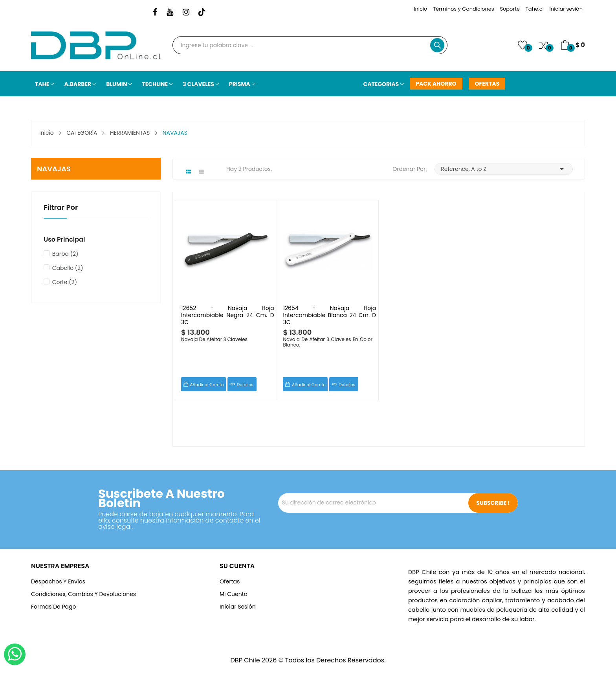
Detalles (245, 385)
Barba (65, 254)
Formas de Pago (53, 607)
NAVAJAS (54, 169)
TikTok (202, 13)
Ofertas (230, 581)
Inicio (420, 9)
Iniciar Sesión (238, 607)
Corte (65, 282)
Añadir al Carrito (207, 385)
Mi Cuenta (234, 594)
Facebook (155, 13)
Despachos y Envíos (58, 581)
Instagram (186, 13)
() (522, 45)
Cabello (68, 268)
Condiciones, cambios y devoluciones (83, 594)
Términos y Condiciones (463, 9)
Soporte (510, 9)
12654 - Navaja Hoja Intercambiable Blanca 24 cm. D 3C (330, 315)
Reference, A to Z (504, 169)
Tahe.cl (535, 9)
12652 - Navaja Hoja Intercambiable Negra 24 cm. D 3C (228, 315)
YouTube (170, 13)
